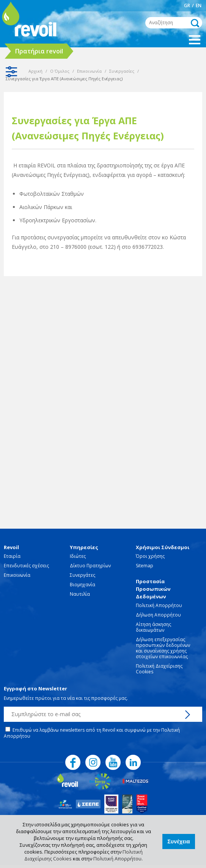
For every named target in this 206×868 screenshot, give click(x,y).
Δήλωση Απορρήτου (158, 615)
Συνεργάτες (83, 575)
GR (187, 5)
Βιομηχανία (83, 585)
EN (199, 5)
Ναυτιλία (80, 594)
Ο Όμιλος (60, 71)
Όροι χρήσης (150, 556)
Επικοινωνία (89, 71)
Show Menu (195, 40)
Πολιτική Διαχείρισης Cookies (159, 669)
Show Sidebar (11, 72)
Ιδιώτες (78, 556)
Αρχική (35, 71)
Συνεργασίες (122, 71)
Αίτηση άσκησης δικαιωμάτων (153, 627)
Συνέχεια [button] (178, 841)
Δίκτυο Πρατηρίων (90, 566)
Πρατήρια (39, 51)
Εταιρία (12, 556)
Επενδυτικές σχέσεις (26, 566)
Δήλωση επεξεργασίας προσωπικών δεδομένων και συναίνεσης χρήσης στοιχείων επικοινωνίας (163, 648)
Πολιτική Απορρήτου (117, 859)
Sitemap (145, 566)
